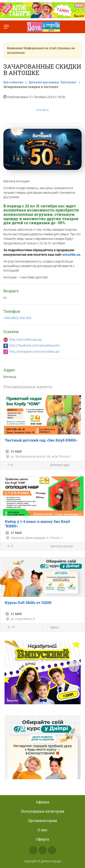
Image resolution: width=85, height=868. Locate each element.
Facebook (33, 850)
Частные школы (59, 546)
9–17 (9, 628)
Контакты (42, 107)
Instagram (43, 850)
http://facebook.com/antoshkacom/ (35, 345)
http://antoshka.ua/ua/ (26, 340)
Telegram (52, 850)
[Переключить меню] (6, 27)
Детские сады (57, 465)
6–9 (8, 547)
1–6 (8, 466)
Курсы (52, 628)
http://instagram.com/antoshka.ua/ (35, 352)
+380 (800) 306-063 (17, 318)
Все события (13, 82)
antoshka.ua (71, 255)
